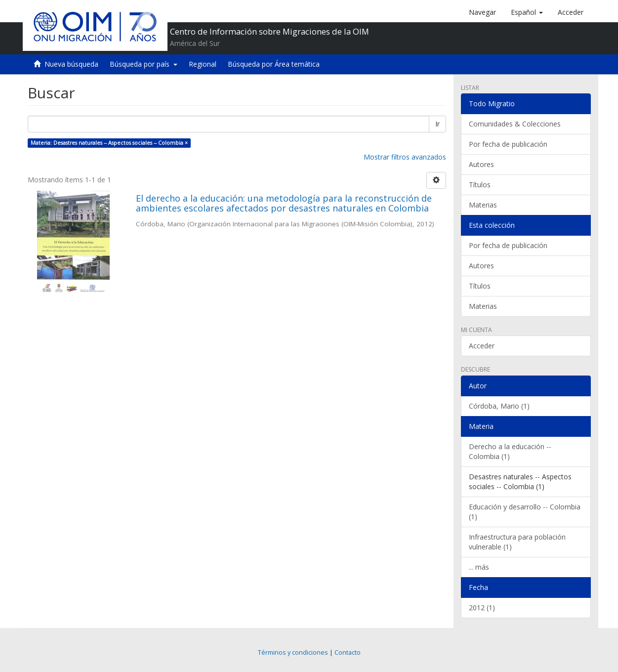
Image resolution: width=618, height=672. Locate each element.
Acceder (482, 346)
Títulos (480, 185)
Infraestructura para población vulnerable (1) (517, 542)
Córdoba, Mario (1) (499, 406)
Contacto (348, 652)
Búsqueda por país (144, 64)
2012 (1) (482, 608)
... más (479, 567)
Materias (483, 205)
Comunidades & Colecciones (515, 124)
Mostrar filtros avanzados (405, 157)
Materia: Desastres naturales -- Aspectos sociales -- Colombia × (109, 143)
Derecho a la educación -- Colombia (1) (510, 451)
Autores (481, 164)
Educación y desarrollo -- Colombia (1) (525, 512)
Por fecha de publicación (508, 144)
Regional (203, 64)
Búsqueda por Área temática (274, 64)
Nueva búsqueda (71, 64)
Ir (437, 124)
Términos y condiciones (293, 652)
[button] (527, 12)
